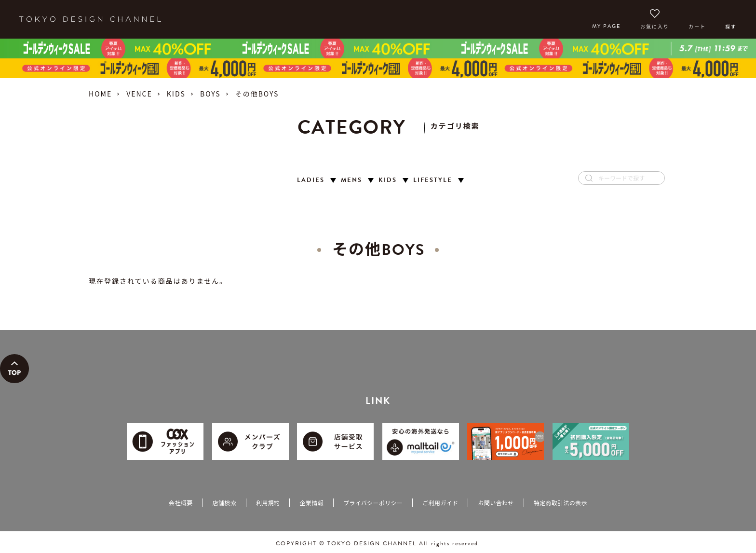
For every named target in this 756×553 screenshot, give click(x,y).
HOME (100, 94)
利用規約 (268, 503)
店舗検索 (224, 503)
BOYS (210, 94)
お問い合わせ (496, 503)
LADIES (311, 180)
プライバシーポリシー (373, 503)
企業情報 (311, 503)
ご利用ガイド (440, 503)
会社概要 (181, 503)
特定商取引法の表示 (560, 503)
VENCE (139, 94)
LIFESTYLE (433, 180)
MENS (351, 180)
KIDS (176, 94)
